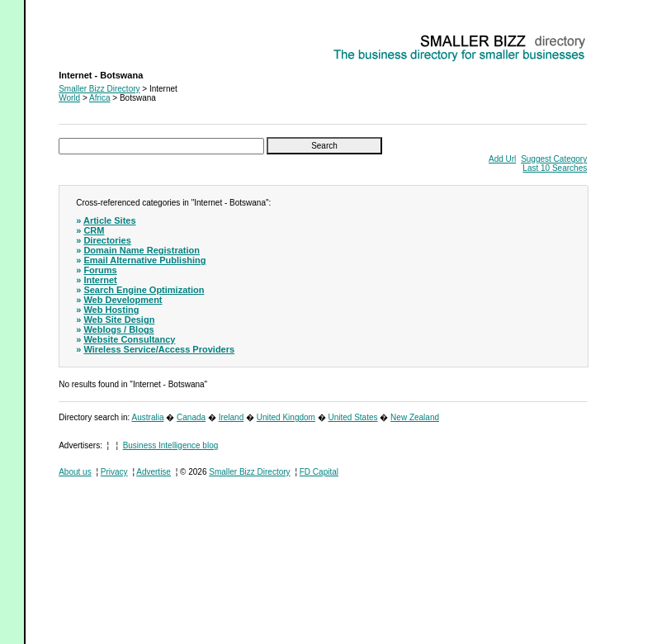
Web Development (123, 300)
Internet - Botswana (95, 38)
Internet (100, 280)
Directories (107, 240)
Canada (191, 417)
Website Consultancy (129, 339)
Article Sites (110, 220)
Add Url (502, 159)
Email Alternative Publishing (144, 260)
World (69, 98)
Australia (148, 417)
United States (352, 417)
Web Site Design (119, 320)
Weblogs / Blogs (118, 329)
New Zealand (415, 417)
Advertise (154, 472)
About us (75, 472)
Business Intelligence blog (171, 445)
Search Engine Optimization (144, 290)
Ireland (232, 417)
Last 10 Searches (555, 168)
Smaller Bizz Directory (99, 89)
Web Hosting (111, 310)
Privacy (114, 472)
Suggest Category (554, 159)
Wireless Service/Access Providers (159, 349)
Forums (100, 270)
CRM (94, 230)
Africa (100, 98)
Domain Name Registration (142, 250)
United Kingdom (286, 417)
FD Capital (319, 472)
